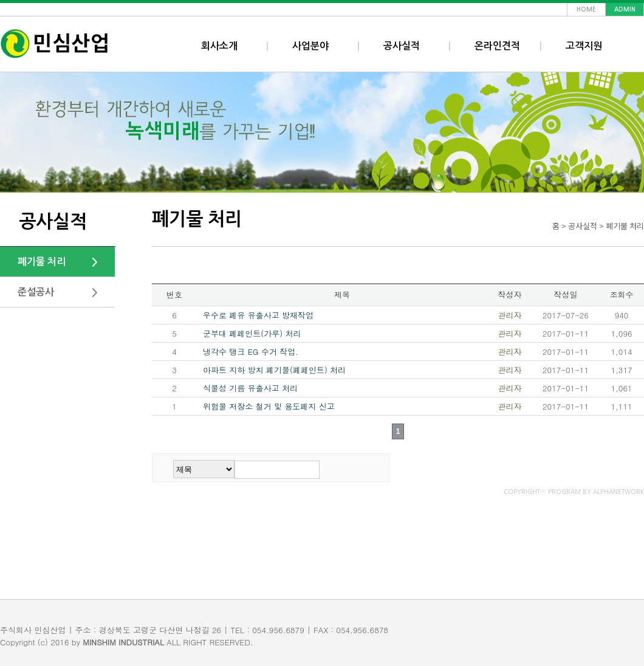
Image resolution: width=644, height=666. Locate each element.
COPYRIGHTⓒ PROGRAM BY (532, 492)
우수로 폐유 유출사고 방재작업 (258, 315)
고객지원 (584, 46)
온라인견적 (497, 46)
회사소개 (219, 46)
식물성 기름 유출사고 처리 (250, 388)
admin (625, 9)
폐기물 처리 (42, 262)
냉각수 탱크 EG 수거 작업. (251, 352)
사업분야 (310, 46)
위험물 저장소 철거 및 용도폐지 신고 (269, 406)
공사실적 (402, 46)
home (586, 9)
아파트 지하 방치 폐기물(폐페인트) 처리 (274, 370)
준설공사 (36, 292)
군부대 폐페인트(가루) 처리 (252, 333)
